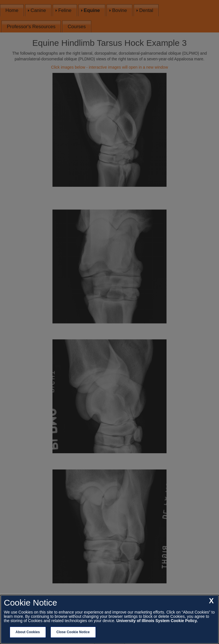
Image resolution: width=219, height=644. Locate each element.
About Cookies (28, 632)
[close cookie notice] (211, 601)
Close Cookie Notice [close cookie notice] (73, 632)
